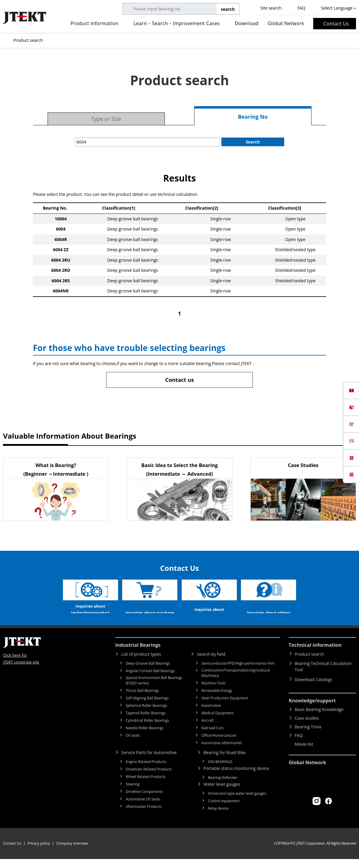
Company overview (72, 852)
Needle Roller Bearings (145, 737)
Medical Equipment (217, 722)
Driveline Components (144, 801)
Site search (271, 8)
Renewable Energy (217, 700)
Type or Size (106, 119)
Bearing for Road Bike (225, 761)
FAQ (301, 8)
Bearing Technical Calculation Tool (323, 675)
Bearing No (253, 117)
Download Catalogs (314, 688)
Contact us (180, 380)
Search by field (211, 663)
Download (247, 23)
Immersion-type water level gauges (237, 802)
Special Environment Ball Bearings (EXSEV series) (154, 689)
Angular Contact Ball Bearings (150, 680)
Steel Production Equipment (225, 707)
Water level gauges (222, 793)
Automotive (211, 714)
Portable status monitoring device (236, 777)
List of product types (141, 663)
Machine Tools (213, 692)
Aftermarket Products (144, 816)
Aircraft (207, 729)
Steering (133, 793)
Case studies (307, 727)
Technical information (315, 654)
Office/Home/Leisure (219, 744)
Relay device (218, 817)
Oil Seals (133, 744)
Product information (95, 23)
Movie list (304, 753)
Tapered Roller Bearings (146, 722)
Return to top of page (341, 636)
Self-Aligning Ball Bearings (147, 707)
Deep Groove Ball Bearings (148, 672)
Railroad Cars (212, 737)
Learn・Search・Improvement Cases (177, 23)
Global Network (286, 23)
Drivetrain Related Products (149, 778)
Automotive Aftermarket (222, 752)
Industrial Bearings (138, 654)
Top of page (6, 40)
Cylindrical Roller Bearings (147, 729)
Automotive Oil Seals (143, 808)
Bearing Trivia (308, 736)
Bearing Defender (223, 787)
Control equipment (224, 810)
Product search (309, 663)
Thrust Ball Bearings (142, 700)
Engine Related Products (146, 771)
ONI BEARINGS (220, 771)
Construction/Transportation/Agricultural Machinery (236, 682)
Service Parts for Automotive (149, 761)
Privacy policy (39, 852)
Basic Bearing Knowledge (319, 718)
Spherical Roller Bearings (146, 714)
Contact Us (336, 24)
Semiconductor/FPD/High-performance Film (238, 672)
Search (253, 142)
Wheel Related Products (146, 786)
